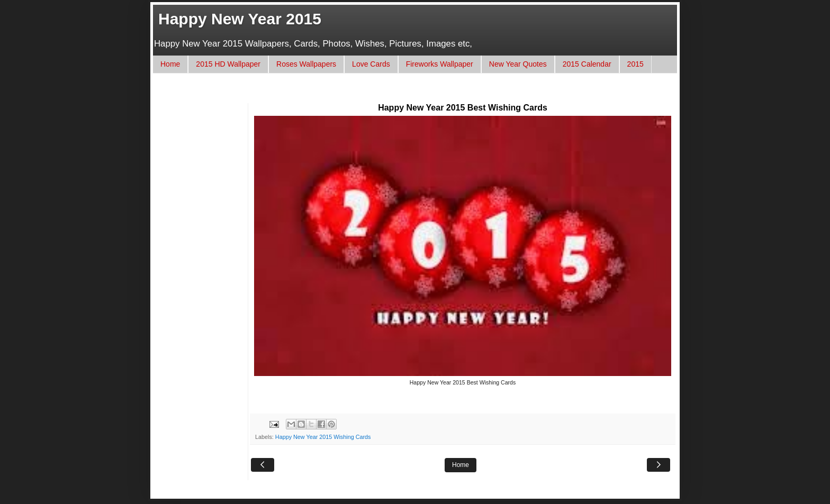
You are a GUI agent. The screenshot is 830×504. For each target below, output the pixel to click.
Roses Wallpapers (306, 64)
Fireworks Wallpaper (440, 64)
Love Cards (371, 64)
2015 (635, 64)
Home (170, 64)
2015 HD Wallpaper (228, 64)
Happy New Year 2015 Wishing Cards (323, 437)
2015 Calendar (587, 64)
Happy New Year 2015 (240, 19)
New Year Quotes (518, 64)
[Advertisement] (354, 93)
